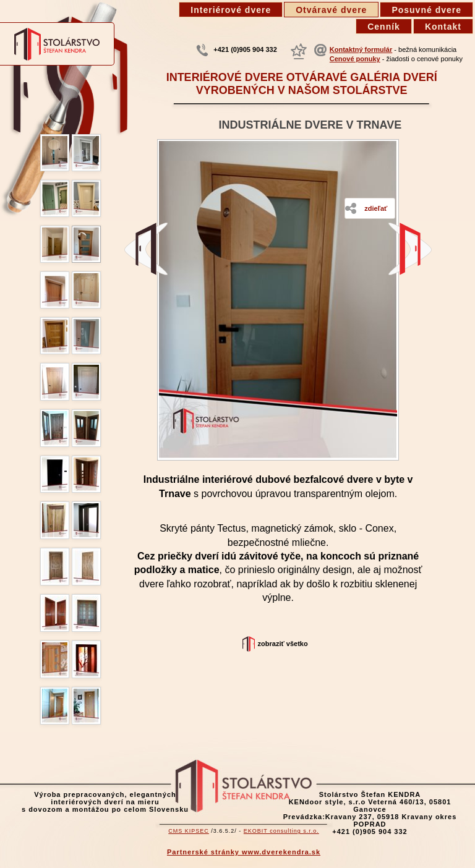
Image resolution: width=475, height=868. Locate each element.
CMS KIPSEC (189, 831)
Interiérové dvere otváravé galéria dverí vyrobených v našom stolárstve (302, 84)
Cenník (384, 27)
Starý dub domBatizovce (146, 249)
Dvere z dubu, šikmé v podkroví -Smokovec (410, 249)
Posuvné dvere (426, 10)
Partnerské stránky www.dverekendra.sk (244, 852)
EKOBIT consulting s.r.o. (281, 831)
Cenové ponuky (355, 59)
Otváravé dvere (331, 10)
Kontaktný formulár (361, 49)
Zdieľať (376, 208)
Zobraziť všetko (283, 644)
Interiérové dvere (231, 10)
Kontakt (443, 27)
